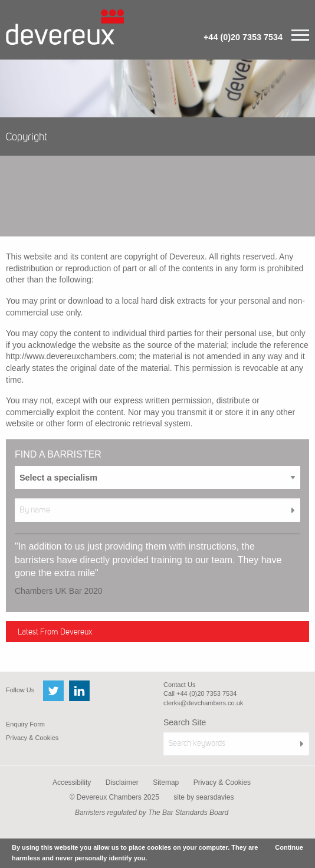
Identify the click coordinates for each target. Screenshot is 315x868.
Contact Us (179, 685)
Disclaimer (122, 782)
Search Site (185, 722)
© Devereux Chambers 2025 (114, 797)
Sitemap (166, 782)
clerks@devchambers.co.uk (203, 703)
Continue (289, 847)
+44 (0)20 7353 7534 (243, 37)
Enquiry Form (25, 724)
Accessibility (72, 782)
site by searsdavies (204, 797)
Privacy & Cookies (32, 738)
